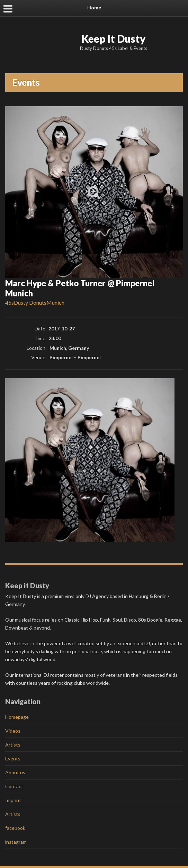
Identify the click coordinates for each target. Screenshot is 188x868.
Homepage (17, 717)
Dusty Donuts (30, 302)
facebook (15, 828)
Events (13, 759)
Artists (13, 745)
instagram (16, 842)
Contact (14, 786)
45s (10, 302)
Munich (55, 302)
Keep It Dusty (114, 39)
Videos (13, 731)
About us (15, 772)
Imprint (13, 800)
